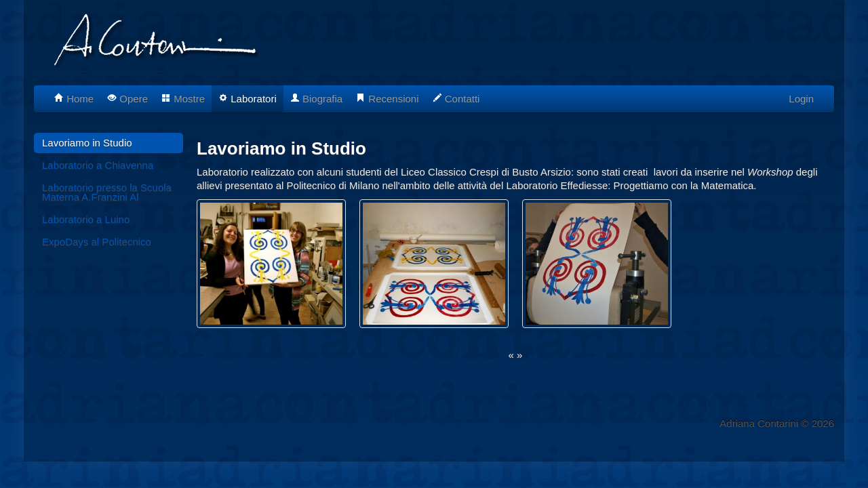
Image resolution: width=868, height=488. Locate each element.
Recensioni (387, 99)
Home (74, 99)
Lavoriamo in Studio (87, 143)
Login (801, 99)
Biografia (316, 99)
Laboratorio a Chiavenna (98, 165)
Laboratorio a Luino (86, 219)
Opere (127, 99)
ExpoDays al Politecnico (97, 242)
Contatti (456, 99)
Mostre (183, 99)
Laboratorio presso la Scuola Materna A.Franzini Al (107, 192)
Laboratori (248, 99)
